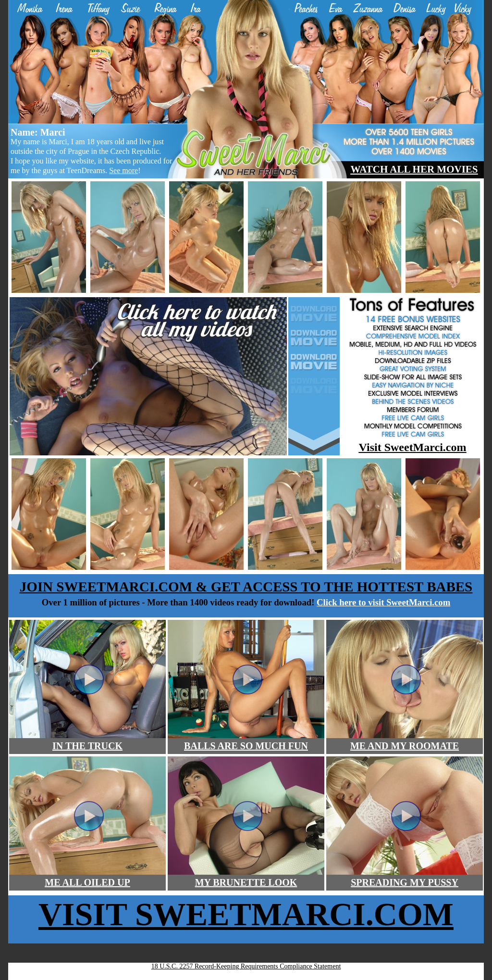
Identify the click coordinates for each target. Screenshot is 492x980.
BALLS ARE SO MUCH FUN (246, 746)
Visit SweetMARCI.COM (246, 914)
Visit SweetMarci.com (413, 447)
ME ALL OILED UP (87, 882)
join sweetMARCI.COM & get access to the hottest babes (246, 587)
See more (123, 170)
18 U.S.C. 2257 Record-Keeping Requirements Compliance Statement (246, 966)
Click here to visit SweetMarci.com (383, 602)
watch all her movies (414, 169)
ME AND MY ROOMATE (405, 746)
